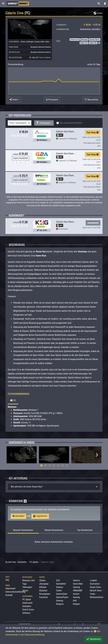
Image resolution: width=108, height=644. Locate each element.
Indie (42, 42)
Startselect (95, 584)
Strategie (30, 42)
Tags (24, 584)
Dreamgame (45, 594)
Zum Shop (93, 133)
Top (85, 530)
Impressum (10, 588)
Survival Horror (94, 40)
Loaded (93, 580)
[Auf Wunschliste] (92, 100)
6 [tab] (62, 465)
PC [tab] (13, 400)
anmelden (18, 516)
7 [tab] (67, 465)
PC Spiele (34, 562)
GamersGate (62, 594)
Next (97, 455)
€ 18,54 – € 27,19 (92, 25)
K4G (75, 601)
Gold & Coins (28, 610)
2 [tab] (46, 465)
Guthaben (27, 606)
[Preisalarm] (52, 100)
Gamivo (76, 580)
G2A (58, 580)
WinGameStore (97, 597)
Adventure (49, 42)
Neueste (23, 530)
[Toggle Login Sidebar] (105, 4)
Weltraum (84, 40)
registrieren (40, 516)
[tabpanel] (22, 455)
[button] (99, 4)
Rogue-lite (84, 43)
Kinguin (76, 604)
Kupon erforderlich (21, 158)
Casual (37, 42)
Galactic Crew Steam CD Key (68, 131)
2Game (42, 580)
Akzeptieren (94, 639)
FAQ (7, 580)
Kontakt (9, 595)
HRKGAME (78, 591)
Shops (42, 577)
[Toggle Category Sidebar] (3, 4)
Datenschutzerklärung (15, 592)
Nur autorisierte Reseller (71, 123)
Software (26, 613)
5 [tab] (58, 465)
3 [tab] (50, 465)
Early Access (75, 40)
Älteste (54, 530)
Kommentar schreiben (90, 29)
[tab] (54, 487)
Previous (11, 455)
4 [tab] (54, 465)
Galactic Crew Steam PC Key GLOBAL (72, 153)
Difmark (43, 587)
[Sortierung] (20, 123)
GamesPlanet (62, 597)
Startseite (22, 562)
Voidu (92, 594)
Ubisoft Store (96, 591)
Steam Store (95, 587)
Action (23, 42)
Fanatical (43, 597)
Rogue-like (93, 43)
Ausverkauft (93, 223)
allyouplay (44, 584)
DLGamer (43, 591)
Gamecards (27, 603)
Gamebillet (61, 584)
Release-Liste (29, 580)
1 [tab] (41, 465)
